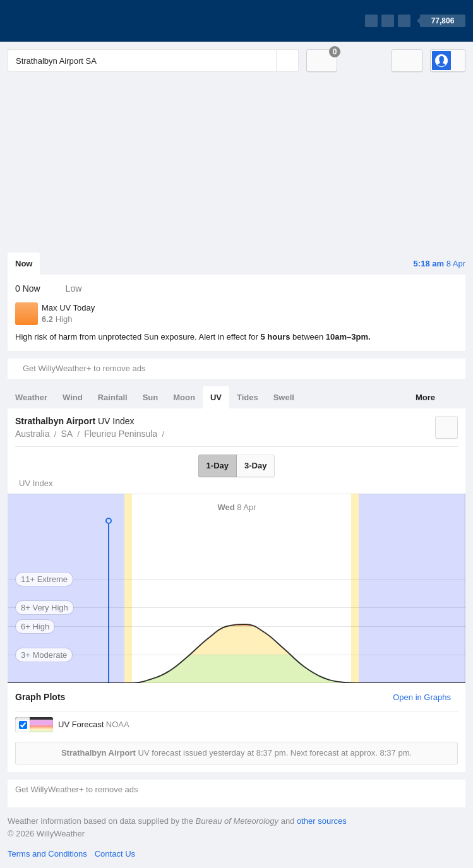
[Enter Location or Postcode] (153, 61)
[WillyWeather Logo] (67, 21)
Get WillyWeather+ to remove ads (84, 368)
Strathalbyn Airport (171, 432)
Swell (284, 397)
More (425, 397)
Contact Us (115, 854)
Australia (32, 434)
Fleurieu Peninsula (121, 434)
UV (216, 397)
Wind (73, 397)
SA (67, 434)
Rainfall (113, 397)
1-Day (218, 466)
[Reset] (265, 61)
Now (24, 264)
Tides (248, 397)
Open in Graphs (422, 697)
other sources (322, 821)
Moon (184, 397)
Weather (31, 397)
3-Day (255, 466)
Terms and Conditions (47, 854)
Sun (151, 397)
